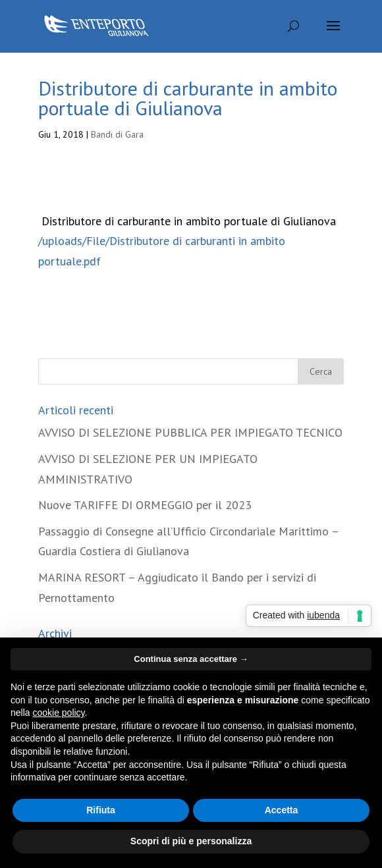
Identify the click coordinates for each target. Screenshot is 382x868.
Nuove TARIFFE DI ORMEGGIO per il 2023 (145, 505)
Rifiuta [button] (101, 810)
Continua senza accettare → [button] (191, 659)
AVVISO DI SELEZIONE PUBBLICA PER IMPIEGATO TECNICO (190, 432)
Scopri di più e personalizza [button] (191, 841)
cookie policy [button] (58, 713)
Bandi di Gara (117, 134)
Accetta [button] (282, 810)
